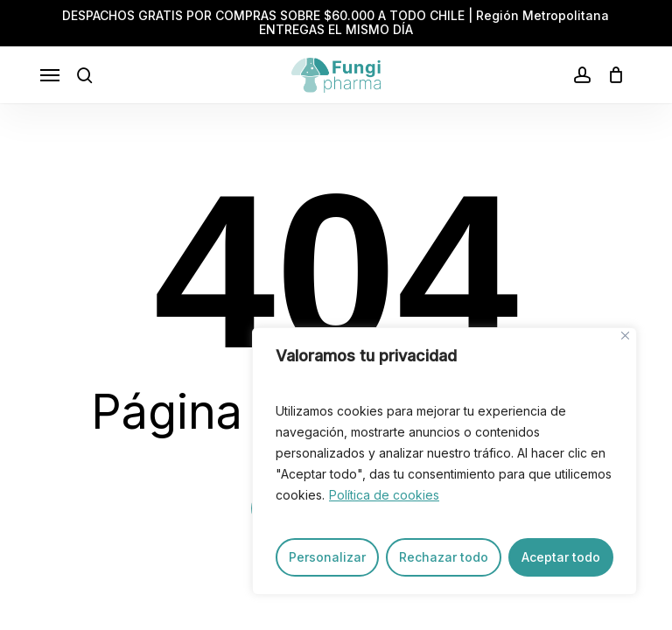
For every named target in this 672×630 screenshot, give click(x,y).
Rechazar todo (444, 557)
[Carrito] (612, 75)
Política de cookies (384, 495)
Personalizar (327, 557)
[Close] (625, 336)
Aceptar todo (561, 557)
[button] (50, 75)
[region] (444, 461)
